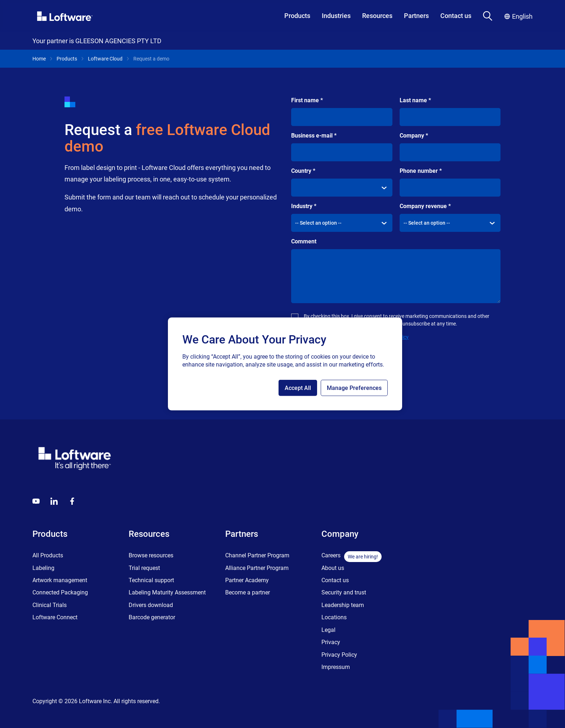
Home (39, 59)
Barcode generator (152, 617)
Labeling (43, 568)
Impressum (336, 667)
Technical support (151, 580)
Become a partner (248, 592)
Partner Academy (247, 580)
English (519, 16)
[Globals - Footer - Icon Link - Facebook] (72, 501)
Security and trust (344, 592)
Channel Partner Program (257, 555)
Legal (328, 630)
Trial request (144, 568)
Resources (377, 16)
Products (297, 16)
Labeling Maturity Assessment (167, 592)
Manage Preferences (354, 388)
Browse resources (151, 555)
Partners (416, 16)
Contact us (456, 16)
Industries (336, 16)
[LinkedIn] (54, 501)
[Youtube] (36, 501)
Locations (334, 617)
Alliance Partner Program (257, 568)
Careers (331, 555)
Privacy (331, 642)
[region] (285, 364)
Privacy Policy (339, 655)
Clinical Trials (50, 605)
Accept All (298, 388)
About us (333, 568)
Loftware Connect (55, 617)
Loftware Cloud (105, 59)
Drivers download (151, 605)
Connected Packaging (60, 592)
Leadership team (343, 605)
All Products (48, 555)
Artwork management (60, 580)
